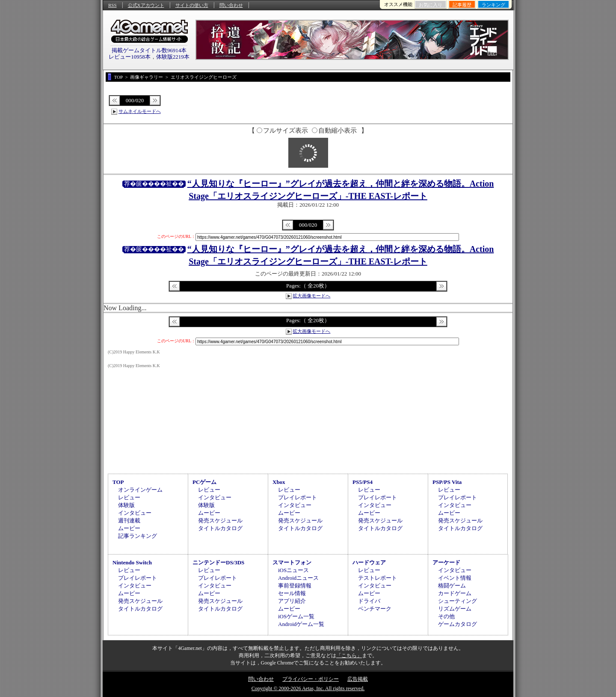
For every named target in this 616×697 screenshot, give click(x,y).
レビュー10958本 (130, 57)
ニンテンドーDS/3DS (218, 562)
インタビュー (135, 513)
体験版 (126, 505)
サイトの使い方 (192, 5)
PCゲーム (204, 482)
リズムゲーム (455, 609)
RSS (113, 5)
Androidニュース (298, 578)
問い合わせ (231, 5)
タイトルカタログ (220, 528)
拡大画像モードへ (311, 296)
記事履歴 (462, 5)
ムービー (129, 528)
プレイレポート (298, 497)
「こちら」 (349, 655)
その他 (446, 616)
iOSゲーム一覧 (296, 616)
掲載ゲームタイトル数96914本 (149, 50)
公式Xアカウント (146, 5)
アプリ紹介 (292, 601)
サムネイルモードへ (140, 111)
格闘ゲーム (452, 586)
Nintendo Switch (132, 562)
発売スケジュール (220, 521)
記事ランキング (138, 536)
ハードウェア (369, 562)
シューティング (458, 601)
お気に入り (431, 5)
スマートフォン (292, 562)
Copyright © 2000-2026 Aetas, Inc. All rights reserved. (308, 688)
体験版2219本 (173, 57)
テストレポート (378, 578)
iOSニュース (293, 570)
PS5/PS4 (363, 482)
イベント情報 (455, 578)
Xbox (279, 482)
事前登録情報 (295, 586)
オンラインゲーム (140, 490)
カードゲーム (455, 593)
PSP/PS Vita (447, 482)
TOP (118, 482)
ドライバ (369, 601)
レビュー (129, 497)
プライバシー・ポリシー (311, 679)
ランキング (493, 5)
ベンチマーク (375, 609)
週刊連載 (129, 521)
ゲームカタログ (458, 624)
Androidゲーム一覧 (301, 624)
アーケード (446, 562)
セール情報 (292, 593)
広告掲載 (358, 679)
